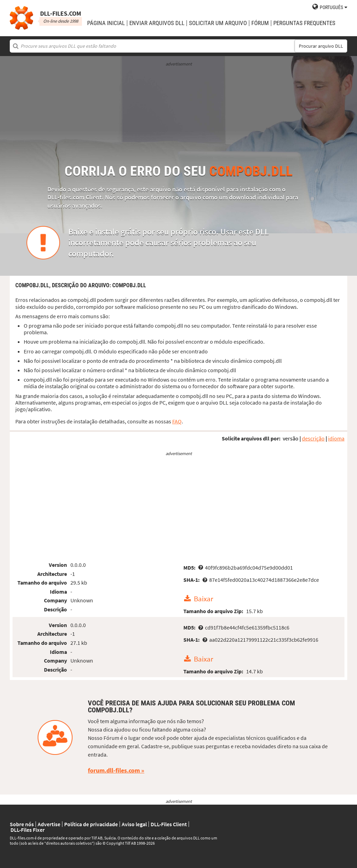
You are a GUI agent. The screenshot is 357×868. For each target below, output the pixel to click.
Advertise (49, 824)
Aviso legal (134, 824)
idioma (336, 438)
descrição (313, 438)
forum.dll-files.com (114, 770)
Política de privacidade (91, 824)
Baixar (203, 599)
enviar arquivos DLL (157, 23)
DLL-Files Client (169, 824)
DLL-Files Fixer (28, 830)
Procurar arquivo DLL (321, 46)
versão (291, 438)
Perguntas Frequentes (304, 23)
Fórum (260, 23)
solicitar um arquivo (218, 23)
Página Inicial (106, 23)
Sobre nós (22, 824)
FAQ (177, 421)
